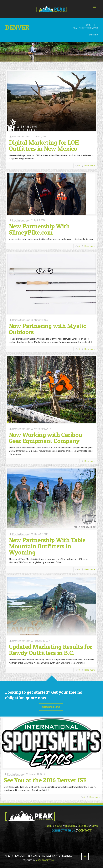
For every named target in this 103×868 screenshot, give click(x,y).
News (95, 826)
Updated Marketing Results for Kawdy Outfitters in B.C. (51, 650)
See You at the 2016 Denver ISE (45, 780)
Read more (90, 166)
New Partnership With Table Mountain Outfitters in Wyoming (47, 546)
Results (70, 826)
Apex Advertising (45, 860)
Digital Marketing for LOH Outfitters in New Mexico (44, 145)
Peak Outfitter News (85, 28)
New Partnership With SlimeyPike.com (39, 229)
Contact (85, 830)
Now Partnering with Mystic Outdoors (48, 329)
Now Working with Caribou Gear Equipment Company (46, 438)
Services (83, 826)
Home (88, 25)
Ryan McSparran (20, 137)
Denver (93, 35)
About (59, 826)
